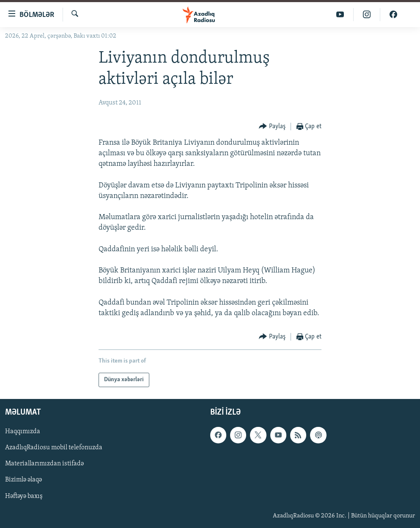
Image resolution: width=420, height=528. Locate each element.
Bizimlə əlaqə (23, 480)
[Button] (272, 127)
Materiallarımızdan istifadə (44, 464)
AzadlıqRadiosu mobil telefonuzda (54, 448)
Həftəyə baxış (24, 496)
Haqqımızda (23, 432)
